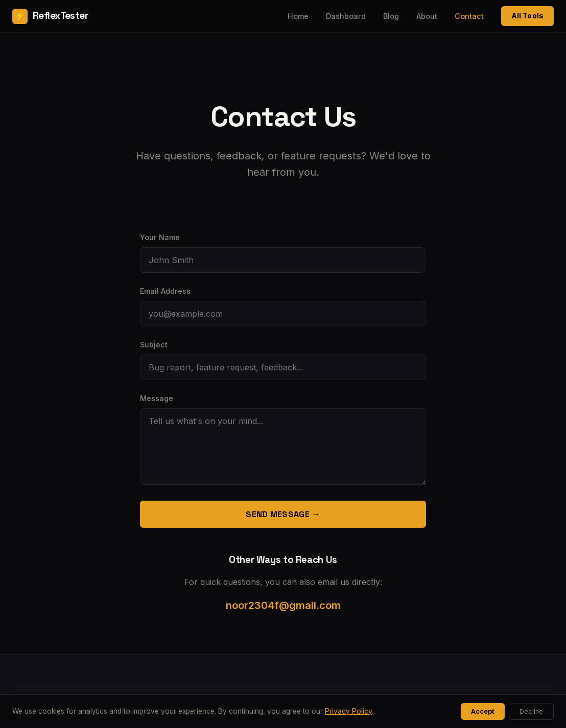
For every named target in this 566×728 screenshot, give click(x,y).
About (427, 16)
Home (298, 16)
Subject (154, 345)
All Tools (527, 16)
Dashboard (346, 16)
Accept (483, 711)
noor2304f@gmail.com (283, 605)
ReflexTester (50, 16)
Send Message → (283, 514)
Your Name (160, 237)
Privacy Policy (348, 711)
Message (157, 398)
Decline (531, 711)
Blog (391, 16)
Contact (469, 16)
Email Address (165, 291)
